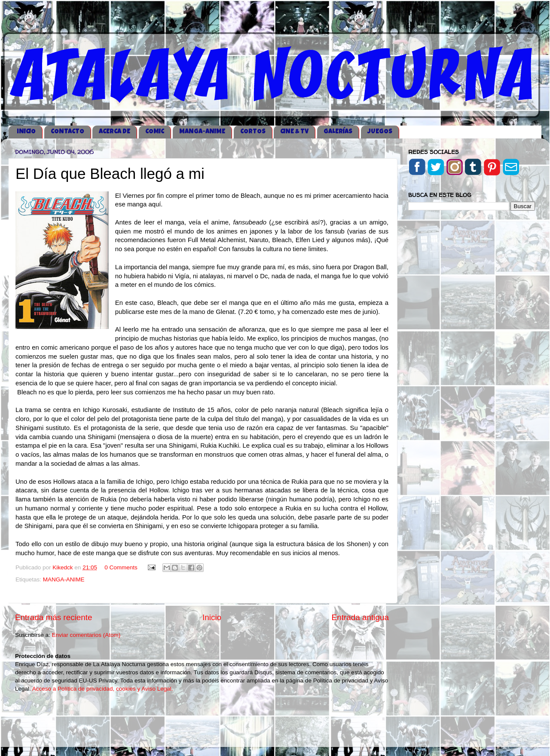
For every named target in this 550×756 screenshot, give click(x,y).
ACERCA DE (115, 132)
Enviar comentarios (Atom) (86, 635)
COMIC (155, 132)
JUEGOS (380, 132)
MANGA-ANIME (202, 132)
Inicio (212, 617)
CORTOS (253, 132)
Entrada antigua (360, 617)
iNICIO (26, 132)
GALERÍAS (338, 132)
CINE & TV (294, 132)
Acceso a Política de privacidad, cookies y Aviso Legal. (103, 689)
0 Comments (121, 567)
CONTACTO (67, 132)
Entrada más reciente (54, 617)
